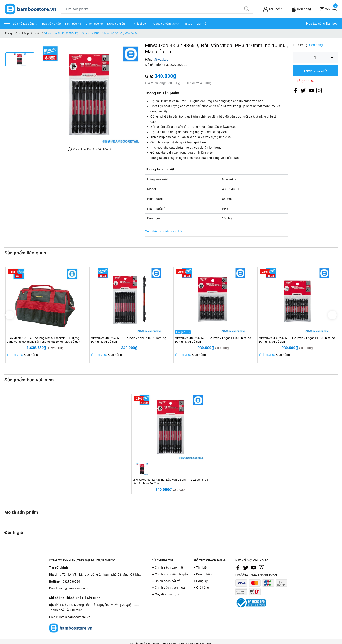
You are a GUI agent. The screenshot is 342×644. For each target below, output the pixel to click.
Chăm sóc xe (94, 24)
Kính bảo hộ (73, 24)
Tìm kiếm (203, 567)
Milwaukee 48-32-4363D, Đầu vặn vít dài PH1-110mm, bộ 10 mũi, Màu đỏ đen (128, 340)
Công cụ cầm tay (166, 24)
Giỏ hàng (203, 588)
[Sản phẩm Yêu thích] (298, 9)
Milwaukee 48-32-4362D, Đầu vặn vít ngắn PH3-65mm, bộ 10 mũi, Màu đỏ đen (213, 340)
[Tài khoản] (270, 9)
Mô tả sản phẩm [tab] (21, 512)
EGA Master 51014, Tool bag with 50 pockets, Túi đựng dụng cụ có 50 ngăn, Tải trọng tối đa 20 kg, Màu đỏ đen (43, 340)
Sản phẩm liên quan (25, 253)
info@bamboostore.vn (75, 588)
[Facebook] (295, 90)
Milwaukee (161, 60)
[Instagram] (319, 90)
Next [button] (332, 315)
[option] (20, 59)
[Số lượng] (315, 58)
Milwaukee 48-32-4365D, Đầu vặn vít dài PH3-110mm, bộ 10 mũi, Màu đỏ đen (170, 482)
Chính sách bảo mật (169, 567)
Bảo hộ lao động (25, 24)
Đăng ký (202, 581)
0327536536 (71, 581)
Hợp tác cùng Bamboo (322, 24)
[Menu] (7, 23)
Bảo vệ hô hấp (51, 24)
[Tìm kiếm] (247, 9)
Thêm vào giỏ (315, 71)
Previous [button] (10, 315)
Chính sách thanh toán (171, 588)
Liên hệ (201, 24)
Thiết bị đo (141, 24)
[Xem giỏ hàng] (326, 9)
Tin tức (188, 24)
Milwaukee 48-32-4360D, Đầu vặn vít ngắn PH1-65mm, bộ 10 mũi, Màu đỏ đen (297, 340)
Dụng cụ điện (117, 24)
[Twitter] (303, 90)
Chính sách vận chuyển (171, 574)
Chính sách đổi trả (168, 581)
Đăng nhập (204, 574)
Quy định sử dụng (167, 594)
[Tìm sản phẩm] (157, 9)
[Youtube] (311, 90)
